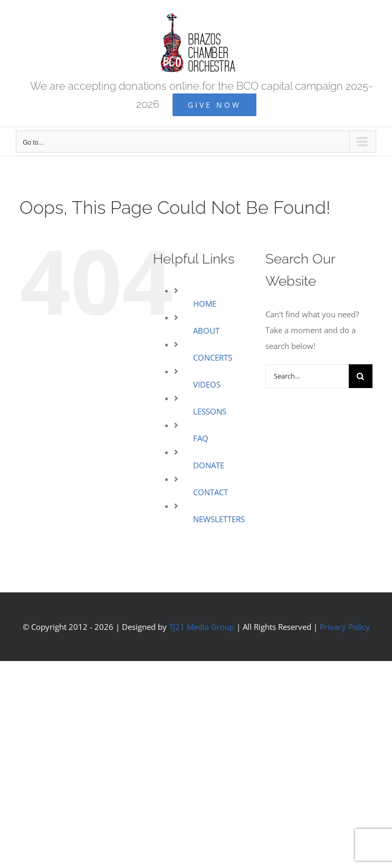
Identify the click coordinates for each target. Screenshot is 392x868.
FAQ (201, 438)
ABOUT (206, 331)
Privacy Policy (345, 627)
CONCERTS (213, 357)
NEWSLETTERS (219, 519)
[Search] (361, 376)
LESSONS (210, 411)
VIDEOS (207, 384)
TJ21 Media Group (202, 627)
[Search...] (307, 376)
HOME (205, 304)
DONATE (209, 465)
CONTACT (211, 492)
